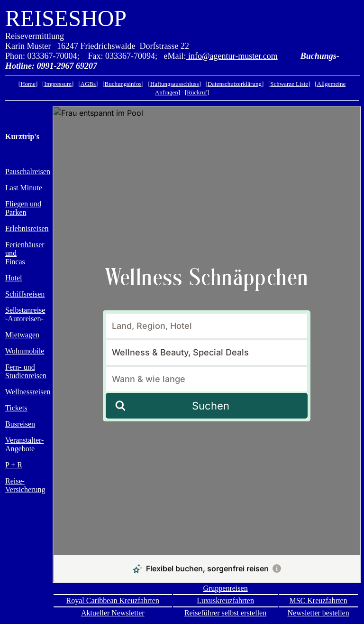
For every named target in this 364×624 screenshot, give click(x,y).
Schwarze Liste (289, 84)
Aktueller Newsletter (113, 613)
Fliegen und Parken (23, 208)
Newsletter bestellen (318, 613)
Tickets (16, 408)
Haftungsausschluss (175, 84)
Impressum (58, 84)
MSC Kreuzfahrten (318, 601)
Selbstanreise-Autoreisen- (25, 314)
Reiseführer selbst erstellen (225, 613)
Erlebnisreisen (27, 228)
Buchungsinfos (123, 84)
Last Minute (24, 188)
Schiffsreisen (25, 294)
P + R (14, 465)
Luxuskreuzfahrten (225, 601)
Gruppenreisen (225, 588)
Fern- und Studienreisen (26, 371)
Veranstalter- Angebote (24, 444)
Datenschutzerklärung (235, 84)
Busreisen (20, 424)
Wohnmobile (25, 351)
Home (28, 84)
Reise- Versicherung (25, 485)
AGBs (88, 84)
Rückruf (197, 92)
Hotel (14, 278)
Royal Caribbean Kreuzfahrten (113, 601)
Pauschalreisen (28, 172)
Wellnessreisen (28, 392)
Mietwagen (22, 335)
